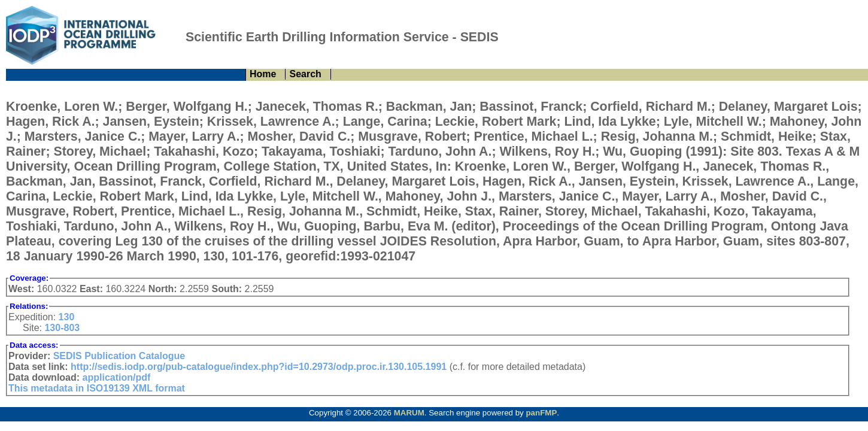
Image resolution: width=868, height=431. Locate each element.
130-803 (62, 328)
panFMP (541, 413)
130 (67, 317)
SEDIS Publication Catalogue (119, 356)
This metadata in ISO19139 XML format (97, 388)
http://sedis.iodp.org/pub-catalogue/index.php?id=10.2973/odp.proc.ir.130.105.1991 (259, 367)
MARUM (409, 413)
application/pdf (117, 377)
